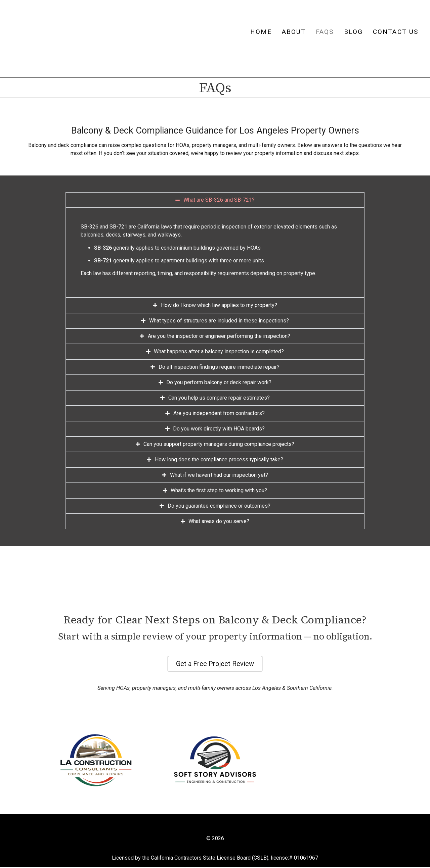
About (294, 32)
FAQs (325, 32)
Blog (353, 32)
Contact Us (396, 32)
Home (261, 32)
